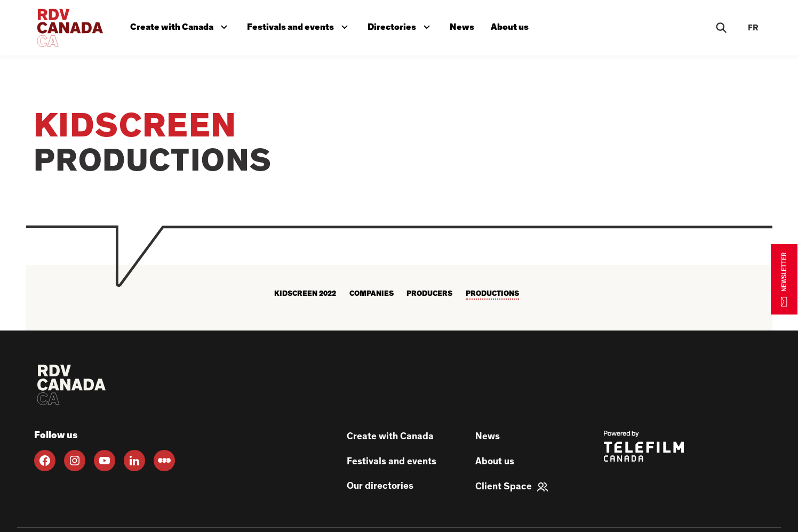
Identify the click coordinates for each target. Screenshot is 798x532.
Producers (429, 294)
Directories (403, 25)
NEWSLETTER (784, 279)
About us (512, 26)
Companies (372, 294)
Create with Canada (182, 25)
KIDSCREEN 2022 (305, 294)
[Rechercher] (721, 28)
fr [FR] (753, 28)
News (464, 26)
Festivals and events (301, 25)
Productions (492, 294)
